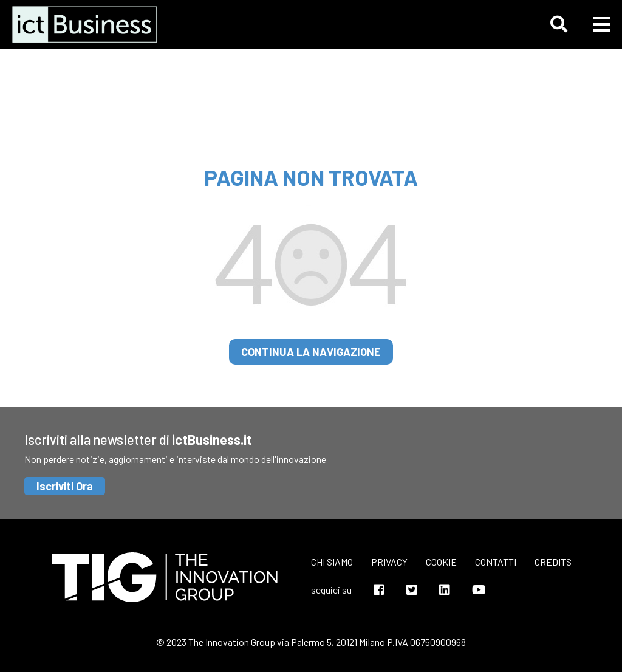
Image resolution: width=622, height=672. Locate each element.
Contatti (496, 562)
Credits (553, 562)
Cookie (441, 562)
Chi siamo (332, 562)
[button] (559, 24)
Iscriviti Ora (65, 486)
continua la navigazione (311, 352)
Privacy (389, 562)
